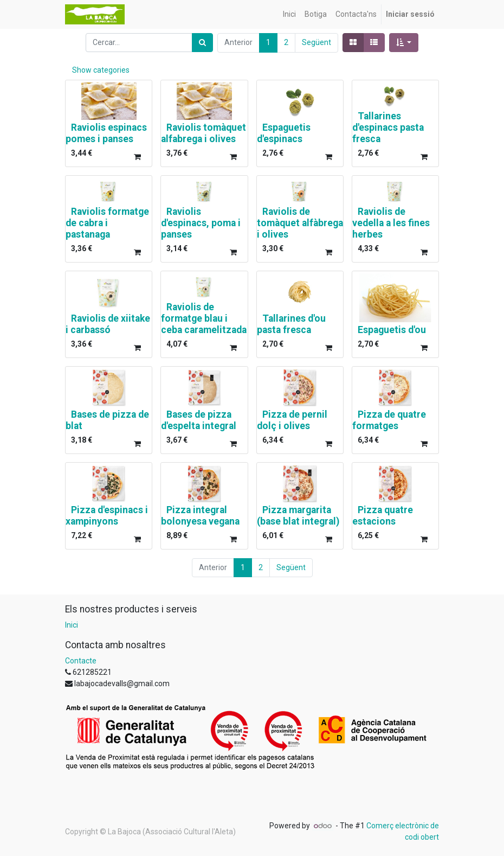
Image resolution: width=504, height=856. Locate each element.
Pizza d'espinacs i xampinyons (107, 516)
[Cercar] (202, 43)
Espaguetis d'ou (392, 330)
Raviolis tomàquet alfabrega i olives (203, 133)
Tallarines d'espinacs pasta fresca (388, 127)
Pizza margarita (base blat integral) (298, 516)
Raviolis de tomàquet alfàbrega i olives (300, 223)
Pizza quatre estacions (383, 516)
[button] (404, 43)
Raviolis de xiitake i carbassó (108, 324)
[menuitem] (289, 14)
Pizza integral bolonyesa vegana (200, 516)
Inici (72, 625)
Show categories (101, 70)
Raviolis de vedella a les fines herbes (391, 223)
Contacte (81, 661)
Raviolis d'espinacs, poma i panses (201, 223)
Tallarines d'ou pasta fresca (291, 324)
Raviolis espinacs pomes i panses (106, 133)
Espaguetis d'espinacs (284, 133)
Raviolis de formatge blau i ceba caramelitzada (204, 318)
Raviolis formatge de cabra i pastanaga (107, 223)
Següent (316, 42)
